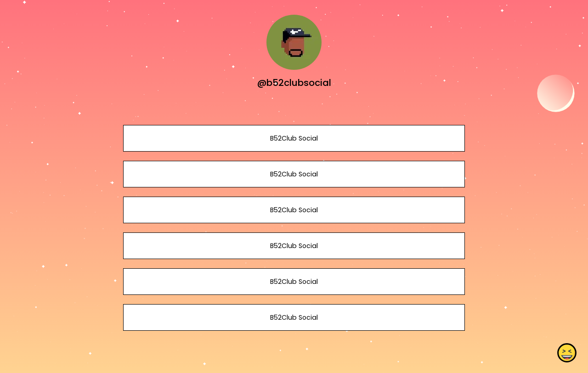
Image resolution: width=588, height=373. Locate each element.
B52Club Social (294, 138)
